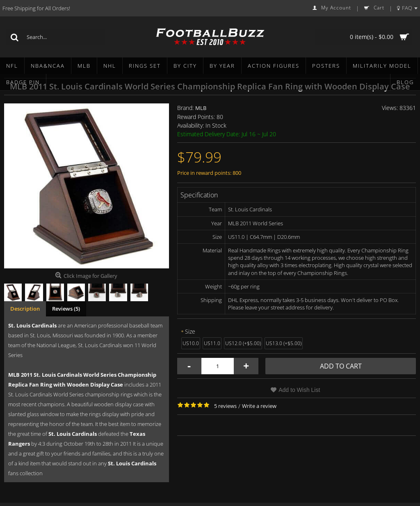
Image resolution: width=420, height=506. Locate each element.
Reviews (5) (66, 309)
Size (190, 331)
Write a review (259, 406)
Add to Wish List (299, 390)
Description (25, 309)
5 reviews (225, 406)
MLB (201, 108)
